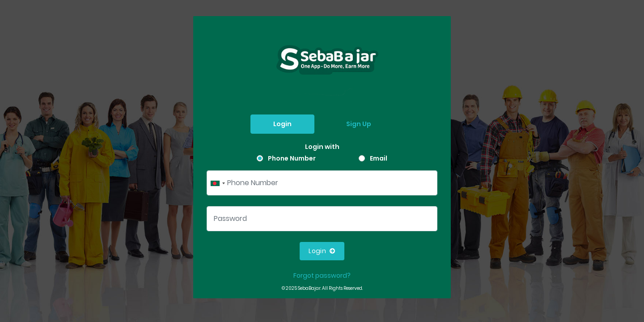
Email (379, 158)
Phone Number (292, 158)
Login (282, 124)
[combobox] (217, 183)
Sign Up (359, 124)
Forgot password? (322, 275)
